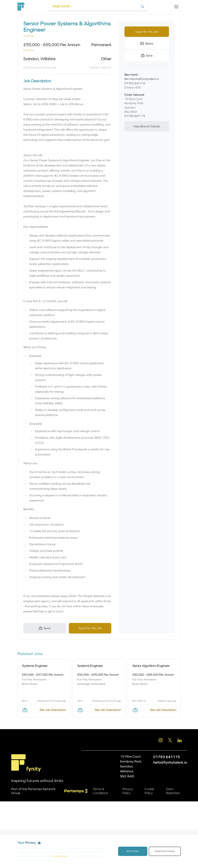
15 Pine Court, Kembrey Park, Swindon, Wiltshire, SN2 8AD (131, 766)
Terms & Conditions (100, 791)
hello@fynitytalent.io (170, 762)
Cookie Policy (60, 856)
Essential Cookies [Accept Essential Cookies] (165, 851)
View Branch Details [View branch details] (147, 126)
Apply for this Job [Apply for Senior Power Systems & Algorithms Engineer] (90, 628)
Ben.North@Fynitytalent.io (142, 79)
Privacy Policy (128, 791)
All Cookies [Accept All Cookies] (133, 851)
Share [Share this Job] (147, 44)
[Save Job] (45, 628)
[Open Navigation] (176, 7)
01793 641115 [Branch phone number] (135, 116)
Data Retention (173, 791)
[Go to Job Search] (98, 7)
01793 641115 (135, 83)
